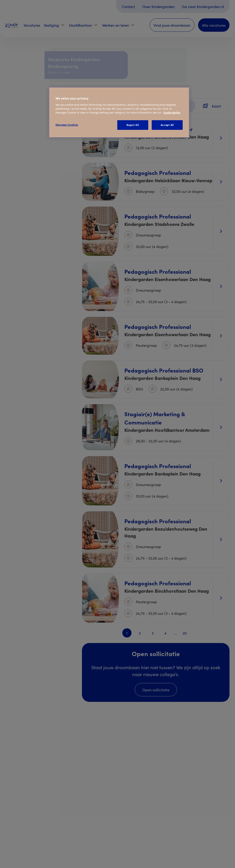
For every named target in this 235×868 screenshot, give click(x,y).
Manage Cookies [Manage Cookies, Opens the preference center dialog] (67, 125)
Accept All (167, 125)
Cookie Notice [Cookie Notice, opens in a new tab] (172, 112)
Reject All (133, 125)
